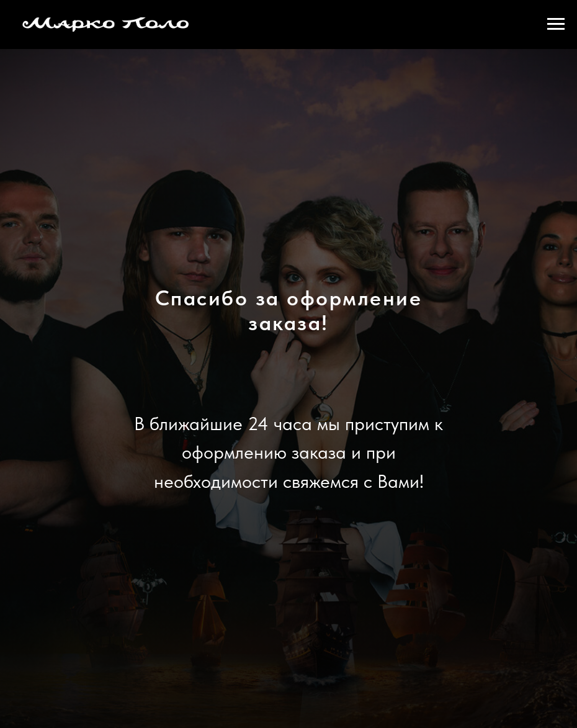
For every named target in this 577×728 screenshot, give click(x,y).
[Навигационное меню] (556, 24)
